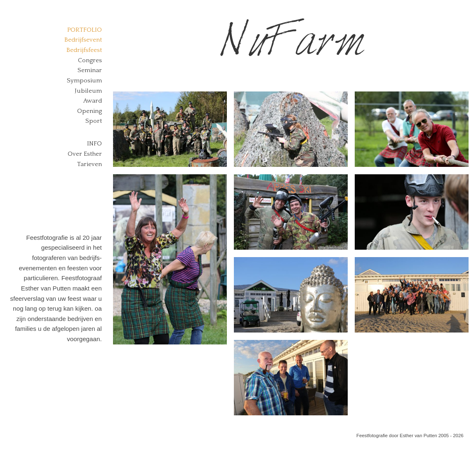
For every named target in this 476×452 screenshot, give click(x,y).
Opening (90, 111)
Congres (90, 60)
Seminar (90, 70)
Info (94, 144)
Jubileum (88, 91)
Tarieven (90, 164)
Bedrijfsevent (83, 40)
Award (93, 101)
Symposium (84, 81)
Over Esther (85, 154)
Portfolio (85, 30)
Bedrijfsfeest (84, 50)
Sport (94, 121)
